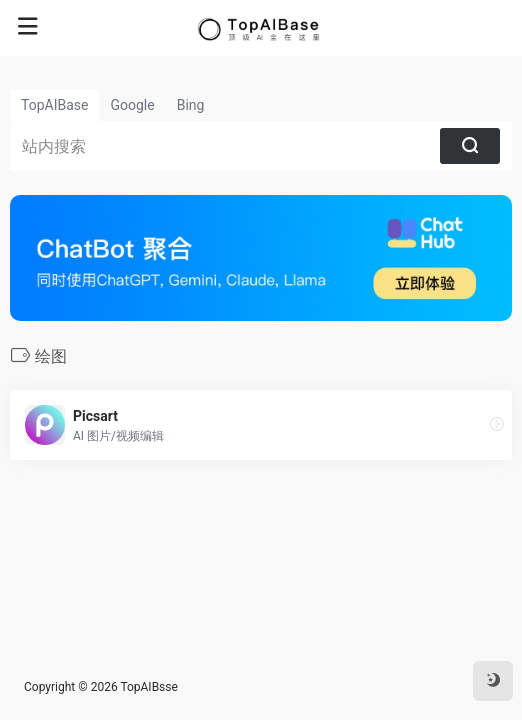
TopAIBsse (148, 687)
